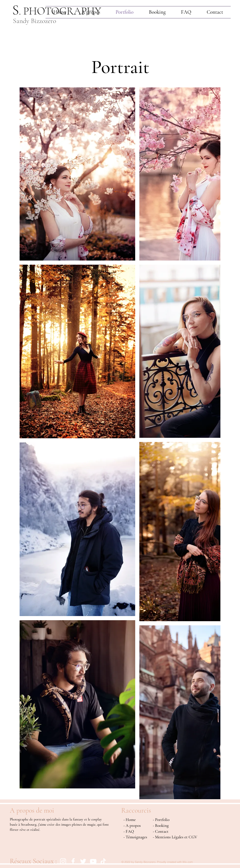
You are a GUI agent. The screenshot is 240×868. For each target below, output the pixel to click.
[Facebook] (73, 861)
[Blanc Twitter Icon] (83, 861)
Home (131, 820)
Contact (162, 831)
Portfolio (162, 820)
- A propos (132, 826)
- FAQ (129, 831)
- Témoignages (135, 837)
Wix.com (188, 862)
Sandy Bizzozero (35, 21)
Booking (162, 826)
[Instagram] (63, 861)
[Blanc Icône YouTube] (93, 861)
